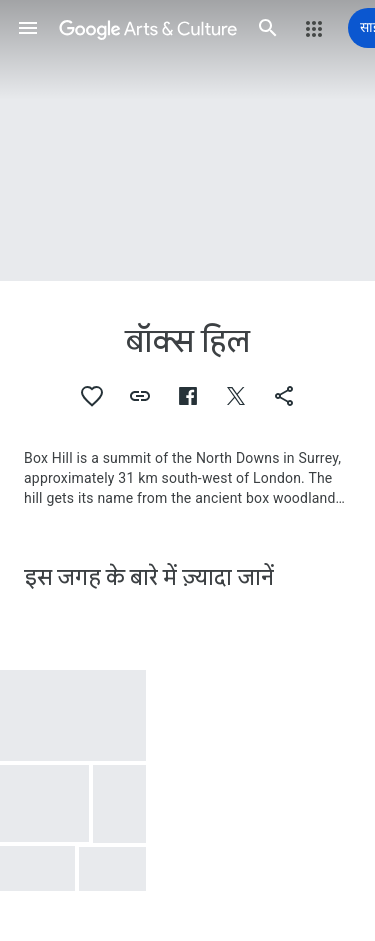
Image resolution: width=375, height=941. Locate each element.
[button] (28, 28)
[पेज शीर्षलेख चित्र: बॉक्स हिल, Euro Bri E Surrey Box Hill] (187, 140)
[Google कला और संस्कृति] (148, 28)
